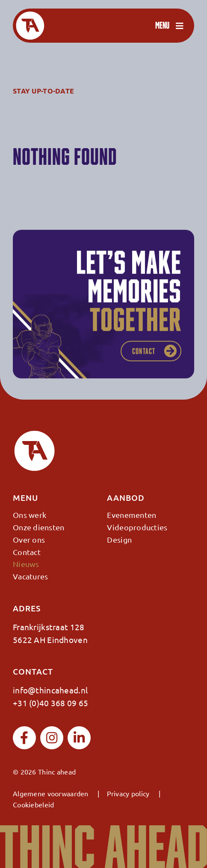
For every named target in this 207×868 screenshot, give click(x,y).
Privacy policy (128, 793)
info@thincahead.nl (50, 690)
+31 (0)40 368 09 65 (50, 703)
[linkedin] (79, 738)
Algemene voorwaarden (51, 793)
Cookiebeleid (33, 804)
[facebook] (24, 738)
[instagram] (52, 738)
